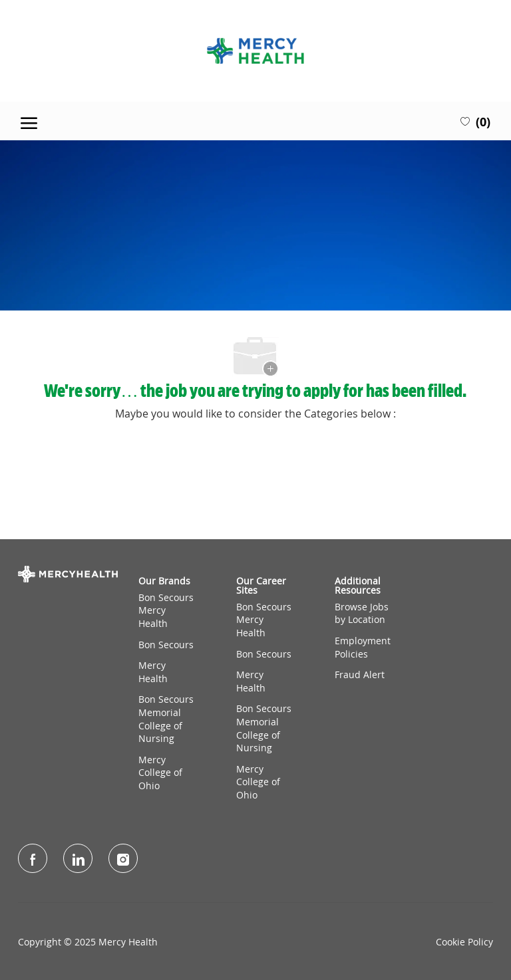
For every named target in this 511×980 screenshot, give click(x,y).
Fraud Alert (360, 674)
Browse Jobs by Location (362, 613)
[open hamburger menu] (29, 121)
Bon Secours (166, 645)
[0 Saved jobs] (475, 121)
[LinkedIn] (78, 858)
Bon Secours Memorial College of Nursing (166, 719)
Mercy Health (153, 672)
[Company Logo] (255, 51)
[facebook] (33, 858)
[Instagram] (123, 858)
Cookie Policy (464, 942)
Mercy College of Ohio (160, 773)
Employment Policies (363, 647)
